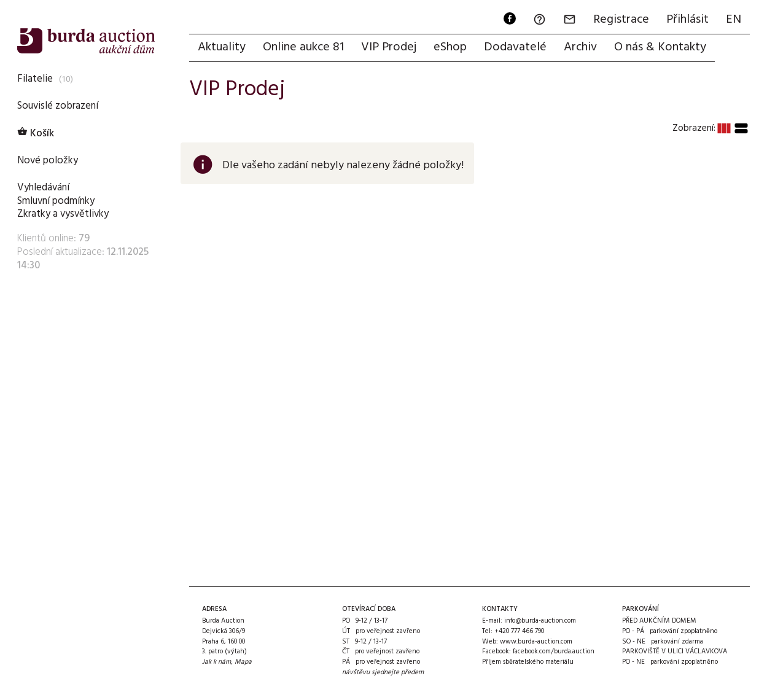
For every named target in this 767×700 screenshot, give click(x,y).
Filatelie (35, 79)
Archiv (580, 47)
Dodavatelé (515, 47)
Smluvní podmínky (56, 201)
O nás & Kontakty (660, 47)
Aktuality (222, 47)
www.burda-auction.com (536, 642)
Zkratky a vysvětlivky (63, 214)
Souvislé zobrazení (58, 106)
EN (734, 20)
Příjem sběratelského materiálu (528, 662)
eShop (450, 47)
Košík (36, 134)
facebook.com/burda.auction (554, 651)
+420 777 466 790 (519, 631)
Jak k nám (216, 662)
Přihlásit (687, 20)
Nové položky (48, 161)
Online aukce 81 (303, 47)
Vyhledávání (43, 188)
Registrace (621, 20)
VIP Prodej (389, 47)
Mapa (243, 662)
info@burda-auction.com (540, 621)
